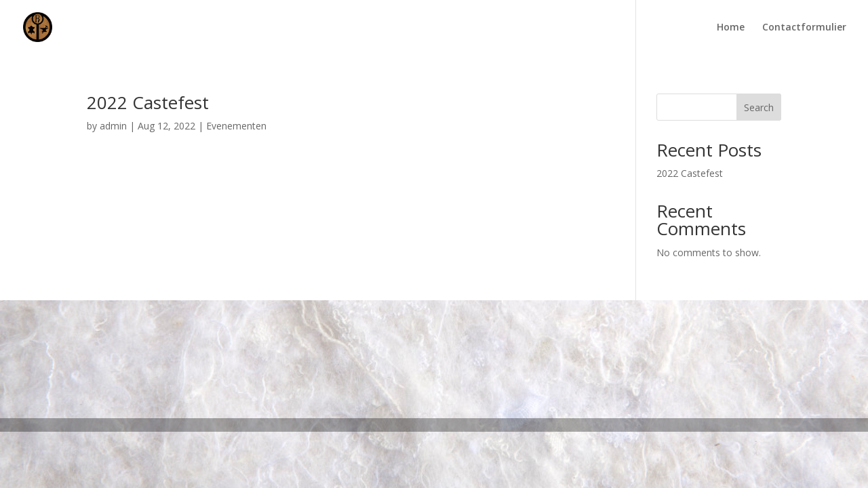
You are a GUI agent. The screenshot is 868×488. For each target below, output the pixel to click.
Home (731, 28)
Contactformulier (804, 28)
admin (113, 126)
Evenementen (236, 126)
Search (759, 107)
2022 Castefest (148, 102)
